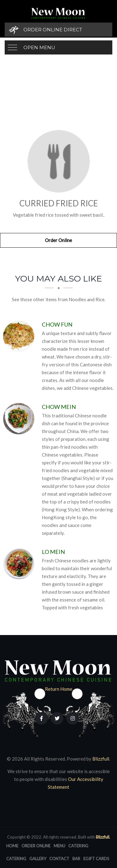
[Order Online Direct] (58, 30)
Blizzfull (101, 759)
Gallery (38, 859)
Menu (59, 846)
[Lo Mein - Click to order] (20, 564)
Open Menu (39, 47)
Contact (59, 859)
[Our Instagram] (73, 718)
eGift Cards (96, 859)
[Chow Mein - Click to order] (20, 419)
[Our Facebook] (41, 718)
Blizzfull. (103, 837)
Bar (76, 859)
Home (12, 846)
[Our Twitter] (57, 718)
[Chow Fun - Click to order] (20, 336)
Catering (78, 846)
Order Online (58, 240)
